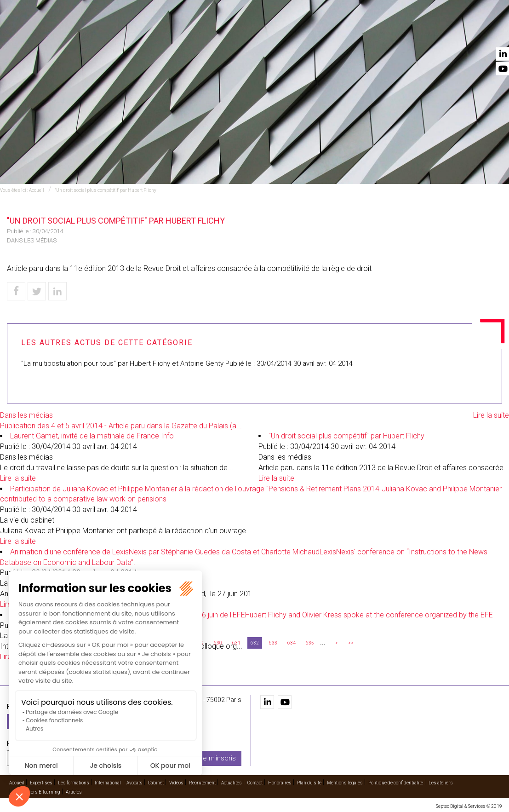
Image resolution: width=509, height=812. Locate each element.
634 (292, 643)
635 (310, 643)
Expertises (168, 33)
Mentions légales (345, 782)
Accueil (134, 33)
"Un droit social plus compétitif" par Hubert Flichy (106, 190)
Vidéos (369, 33)
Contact (487, 33)
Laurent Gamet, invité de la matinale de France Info (92, 436)
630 (218, 643)
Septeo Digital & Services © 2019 (469, 806)
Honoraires (280, 782)
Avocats (311, 33)
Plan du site (309, 782)
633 (273, 643)
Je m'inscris (217, 758)
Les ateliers (441, 782)
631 (236, 643)
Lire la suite (491, 415)
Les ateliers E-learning (37, 792)
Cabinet (342, 33)
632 (255, 643)
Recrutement (406, 33)
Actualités (451, 33)
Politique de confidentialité (396, 782)
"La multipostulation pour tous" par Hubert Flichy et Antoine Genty (122, 363)
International (270, 33)
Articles (74, 792)
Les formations (216, 33)
